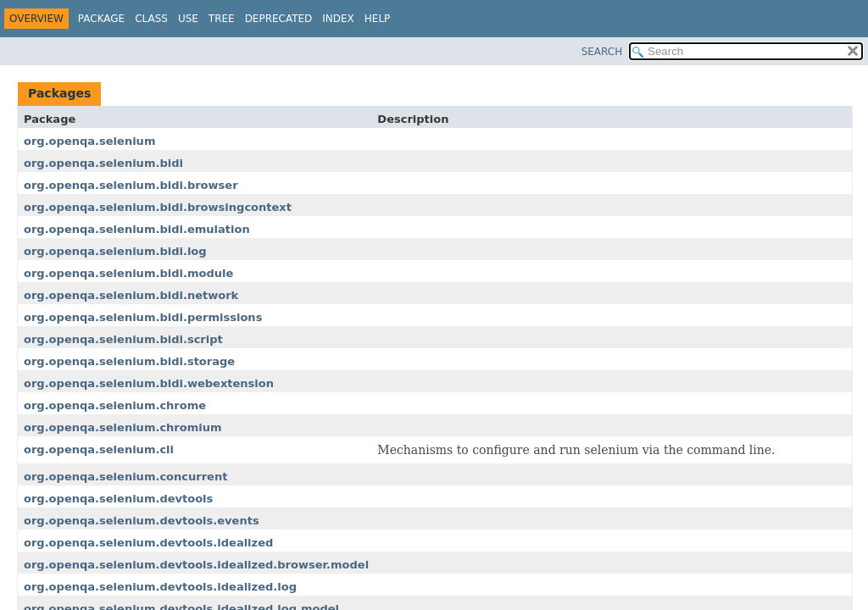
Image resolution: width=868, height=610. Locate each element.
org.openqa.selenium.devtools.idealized (148, 543)
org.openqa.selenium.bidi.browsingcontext (158, 207)
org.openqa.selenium (89, 141)
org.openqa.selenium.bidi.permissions (143, 317)
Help (378, 19)
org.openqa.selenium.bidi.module (128, 273)
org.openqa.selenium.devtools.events (142, 521)
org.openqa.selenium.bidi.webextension (149, 383)
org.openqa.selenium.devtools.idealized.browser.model (196, 565)
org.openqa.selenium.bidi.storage (129, 361)
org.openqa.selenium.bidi (103, 163)
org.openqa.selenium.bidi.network (131, 295)
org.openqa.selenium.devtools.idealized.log (160, 587)
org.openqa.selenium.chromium (123, 427)
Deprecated (279, 19)
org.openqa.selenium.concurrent (125, 477)
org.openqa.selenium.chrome (115, 405)
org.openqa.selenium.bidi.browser (131, 185)
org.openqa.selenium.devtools (118, 499)
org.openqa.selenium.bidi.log (115, 251)
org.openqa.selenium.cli (99, 449)
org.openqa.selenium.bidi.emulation (137, 229)
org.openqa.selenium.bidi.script (123, 339)
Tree (222, 19)
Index (338, 19)
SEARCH (602, 52)
